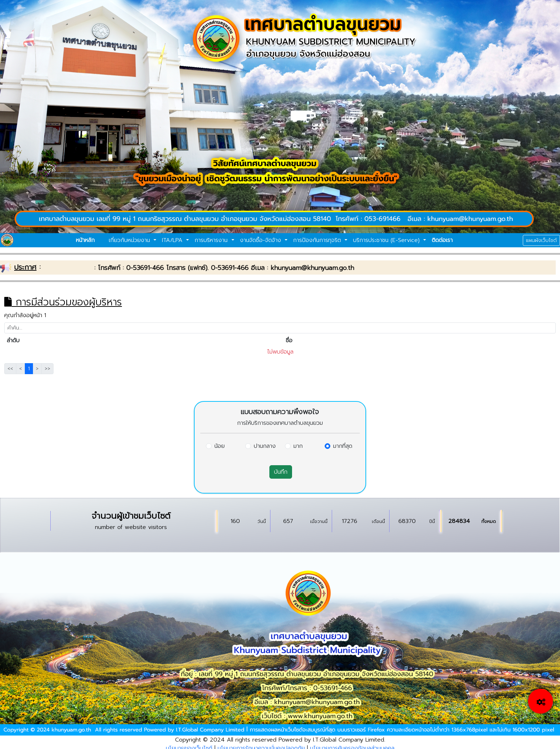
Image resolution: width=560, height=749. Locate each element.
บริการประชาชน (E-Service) (387, 240)
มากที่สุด (343, 446)
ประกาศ (25, 267)
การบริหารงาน (212, 240)
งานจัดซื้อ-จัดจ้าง (262, 240)
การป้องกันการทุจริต (318, 240)
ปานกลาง (265, 446)
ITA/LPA (173, 240)
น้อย (220, 446)
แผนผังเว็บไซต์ (541, 240)
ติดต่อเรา (442, 240)
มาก (298, 446)
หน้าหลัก (85, 240)
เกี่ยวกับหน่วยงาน (130, 240)
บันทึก (281, 472)
